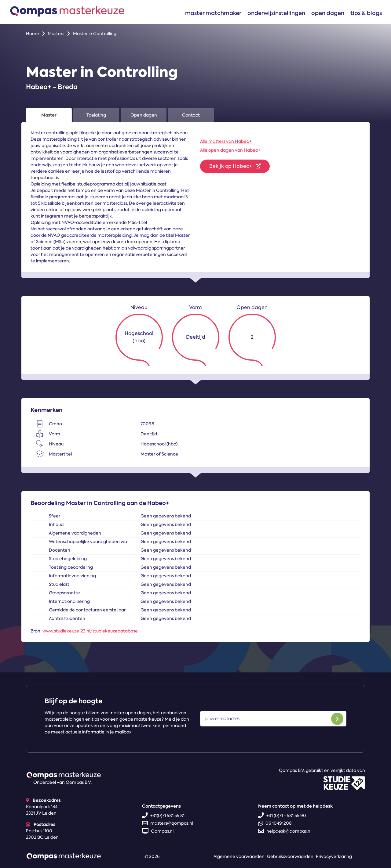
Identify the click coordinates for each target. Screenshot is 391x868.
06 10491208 (275, 823)
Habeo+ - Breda (52, 87)
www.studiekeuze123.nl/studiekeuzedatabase (90, 631)
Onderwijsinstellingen (276, 13)
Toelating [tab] (96, 115)
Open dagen (328, 13)
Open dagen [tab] (144, 115)
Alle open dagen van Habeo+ (230, 150)
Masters (56, 34)
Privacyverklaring (334, 856)
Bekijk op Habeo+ (235, 166)
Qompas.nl (158, 831)
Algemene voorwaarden (239, 856)
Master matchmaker (213, 13)
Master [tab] (49, 115)
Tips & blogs (366, 13)
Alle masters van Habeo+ (226, 141)
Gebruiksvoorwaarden (290, 856)
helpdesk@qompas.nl (285, 831)
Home (33, 34)
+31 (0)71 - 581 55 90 (282, 816)
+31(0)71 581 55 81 (163, 816)
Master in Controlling (95, 34)
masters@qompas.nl (168, 823)
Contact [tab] (191, 115)
